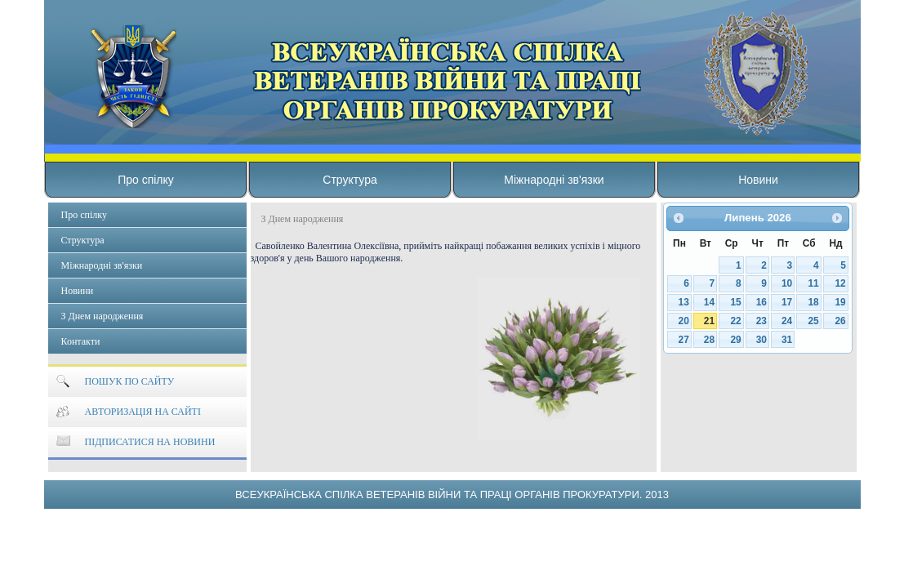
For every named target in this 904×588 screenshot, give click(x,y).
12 (841, 283)
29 (735, 340)
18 (813, 302)
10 (787, 283)
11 (813, 283)
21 (709, 321)
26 (841, 321)
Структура (350, 180)
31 (787, 340)
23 (761, 321)
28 (709, 340)
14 (709, 302)
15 (735, 302)
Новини (758, 180)
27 (684, 340)
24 (787, 321)
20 (684, 321)
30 (761, 340)
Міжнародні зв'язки (554, 180)
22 (735, 321)
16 (761, 302)
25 (813, 321)
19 (841, 302)
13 (684, 302)
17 (787, 302)
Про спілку (146, 180)
